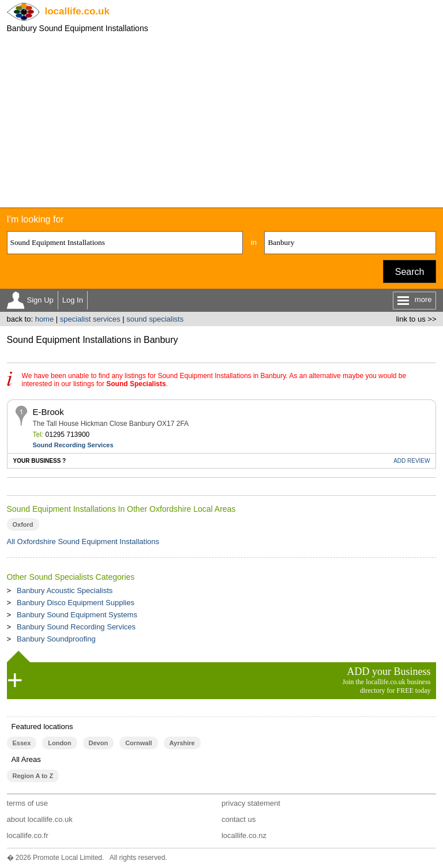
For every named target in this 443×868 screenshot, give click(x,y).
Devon (99, 743)
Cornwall (138, 743)
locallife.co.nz (244, 835)
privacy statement (251, 803)
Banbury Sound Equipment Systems (77, 615)
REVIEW (412, 461)
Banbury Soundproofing (56, 639)
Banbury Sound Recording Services (76, 627)
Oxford (23, 524)
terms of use (28, 803)
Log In (73, 300)
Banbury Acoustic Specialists (65, 590)
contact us (239, 819)
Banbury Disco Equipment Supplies (76, 603)
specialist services (90, 319)
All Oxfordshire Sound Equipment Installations (83, 541)
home (45, 319)
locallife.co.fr (28, 835)
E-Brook (48, 412)
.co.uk (77, 11)
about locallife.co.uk (40, 819)
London (59, 743)
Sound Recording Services (73, 445)
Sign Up (40, 300)
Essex (22, 743)
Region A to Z (33, 776)
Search (410, 272)
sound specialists (155, 319)
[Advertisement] (221, 121)
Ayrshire (182, 743)
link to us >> (416, 319)
